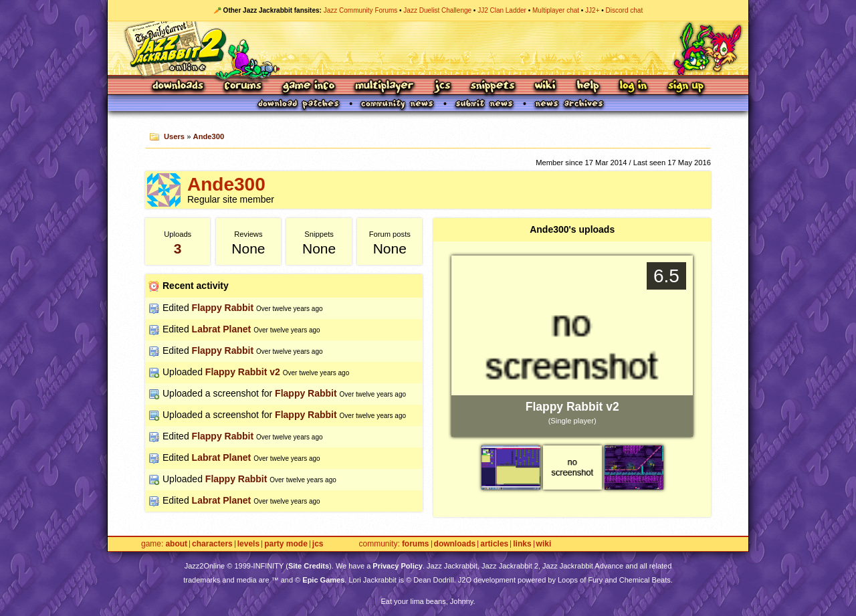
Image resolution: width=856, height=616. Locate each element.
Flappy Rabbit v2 (243, 372)
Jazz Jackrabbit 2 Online (428, 48)
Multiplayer (384, 87)
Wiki (546, 87)
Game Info (308, 87)
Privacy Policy (398, 566)
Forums (243, 87)
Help (588, 87)
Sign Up (685, 87)
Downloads (179, 87)
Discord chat (625, 10)
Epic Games (323, 580)
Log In (633, 87)
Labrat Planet (222, 329)
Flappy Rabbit (223, 308)
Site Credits (309, 566)
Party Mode (286, 544)
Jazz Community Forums (361, 10)
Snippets (493, 87)
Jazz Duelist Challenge (437, 10)
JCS (442, 87)
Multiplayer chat (556, 10)
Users (174, 136)
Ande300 (209, 136)
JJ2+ (592, 10)
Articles (494, 544)
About (176, 544)
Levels (248, 544)
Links (522, 544)
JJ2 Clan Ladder (502, 10)
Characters (212, 544)
